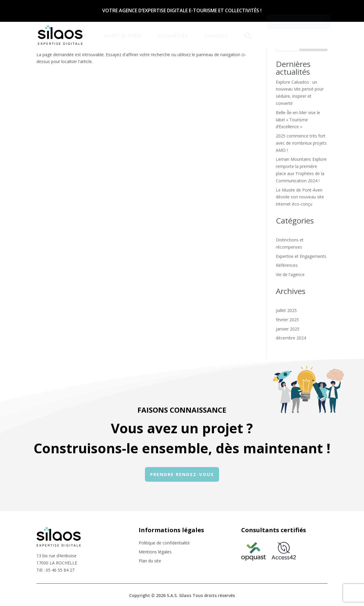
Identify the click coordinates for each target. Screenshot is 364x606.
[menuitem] (74, 35)
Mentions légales (155, 552)
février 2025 (287, 320)
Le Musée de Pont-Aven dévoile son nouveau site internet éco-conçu (300, 197)
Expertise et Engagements (301, 256)
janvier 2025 (288, 329)
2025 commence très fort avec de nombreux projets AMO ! (301, 143)
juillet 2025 (286, 310)
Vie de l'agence (290, 274)
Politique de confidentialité (164, 543)
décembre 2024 (291, 338)
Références (287, 265)
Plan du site (150, 561)
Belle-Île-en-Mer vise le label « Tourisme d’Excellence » (298, 120)
